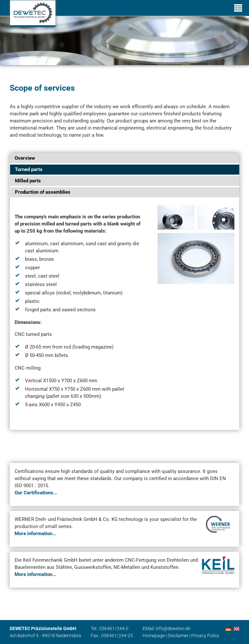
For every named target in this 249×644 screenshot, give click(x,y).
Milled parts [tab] (28, 181)
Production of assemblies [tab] (43, 192)
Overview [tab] (25, 158)
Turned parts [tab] (29, 169)
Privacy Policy (205, 636)
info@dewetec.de (173, 628)
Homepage (154, 636)
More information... (35, 534)
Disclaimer (178, 636)
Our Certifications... (36, 493)
